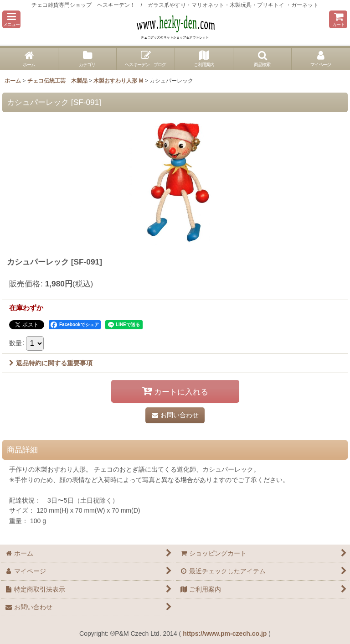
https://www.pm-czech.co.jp (225, 634)
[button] (11, 19)
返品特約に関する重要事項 (51, 363)
